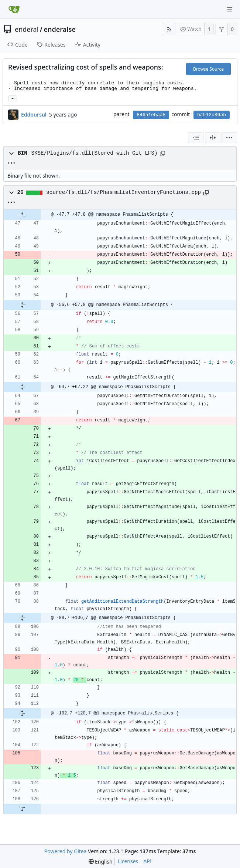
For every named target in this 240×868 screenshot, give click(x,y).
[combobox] (196, 138)
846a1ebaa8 (151, 115)
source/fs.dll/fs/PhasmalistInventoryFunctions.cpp (124, 192)
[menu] (229, 138)
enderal (27, 29)
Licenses (128, 861)
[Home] (14, 9)
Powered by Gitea (66, 851)
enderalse (60, 29)
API (147, 861)
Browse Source (208, 69)
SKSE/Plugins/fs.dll (61, 153)
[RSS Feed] (169, 29)
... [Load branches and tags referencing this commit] (13, 98)
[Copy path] (162, 154)
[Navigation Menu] (230, 9)
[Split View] (213, 138)
